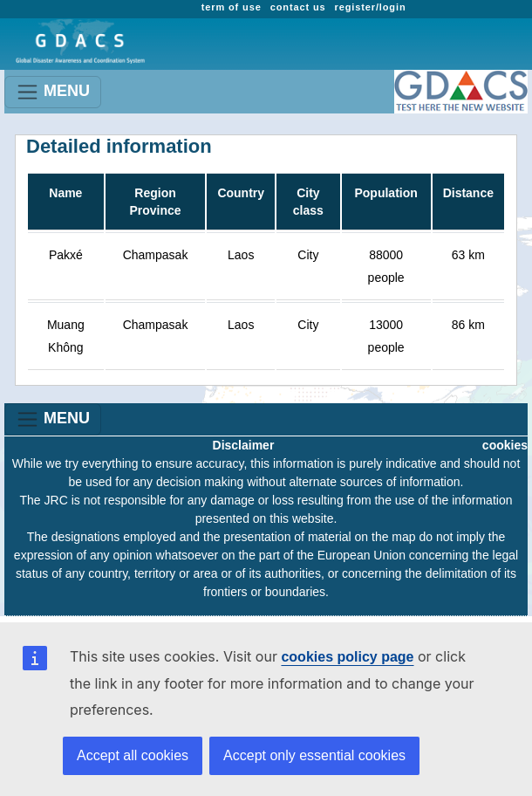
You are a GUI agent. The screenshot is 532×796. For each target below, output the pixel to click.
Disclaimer (244, 445)
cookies (505, 445)
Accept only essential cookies (314, 755)
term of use (232, 7)
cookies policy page (347, 657)
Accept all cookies (133, 755)
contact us (298, 7)
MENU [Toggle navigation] (53, 92)
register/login (371, 7)
